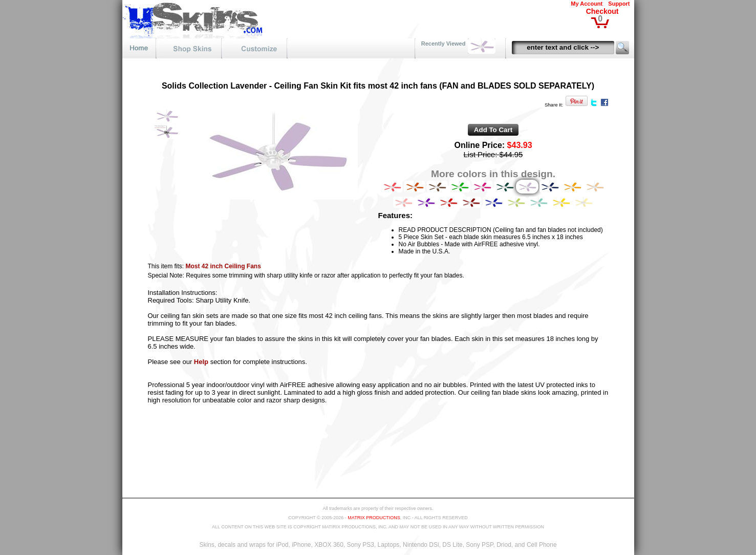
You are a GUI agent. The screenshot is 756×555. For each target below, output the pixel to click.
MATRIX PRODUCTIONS (374, 518)
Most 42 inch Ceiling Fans (223, 266)
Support (619, 4)
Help (201, 362)
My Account (587, 4)
